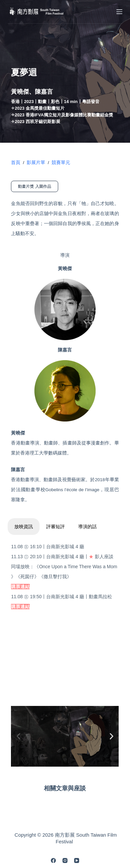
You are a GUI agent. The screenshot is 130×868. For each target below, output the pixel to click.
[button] (18, 736)
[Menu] (119, 12)
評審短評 (56, 527)
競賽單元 (61, 163)
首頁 (16, 163)
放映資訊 (24, 527)
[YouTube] (77, 860)
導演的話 (87, 527)
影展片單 (36, 163)
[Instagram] (65, 860)
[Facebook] (53, 860)
